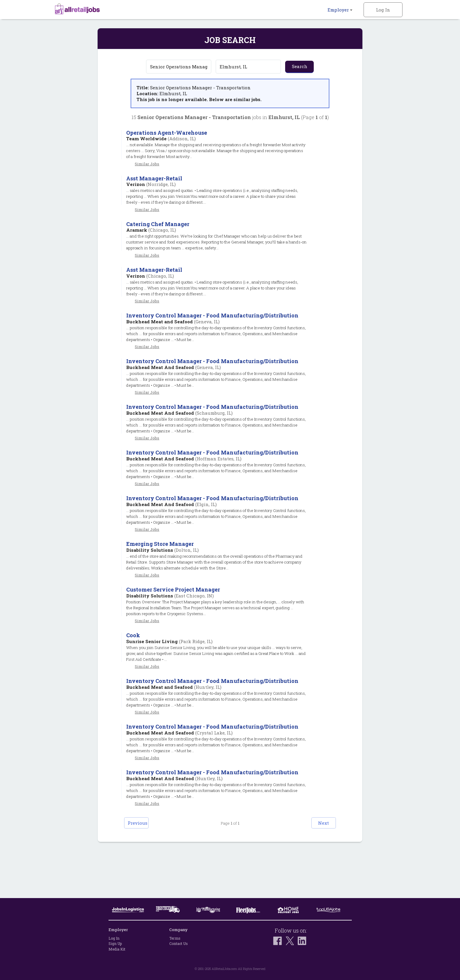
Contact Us (179, 944)
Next (317, 870)
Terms (175, 938)
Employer (340, 10)
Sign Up (115, 944)
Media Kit (117, 949)
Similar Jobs (147, 164)
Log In (383, 10)
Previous (143, 870)
